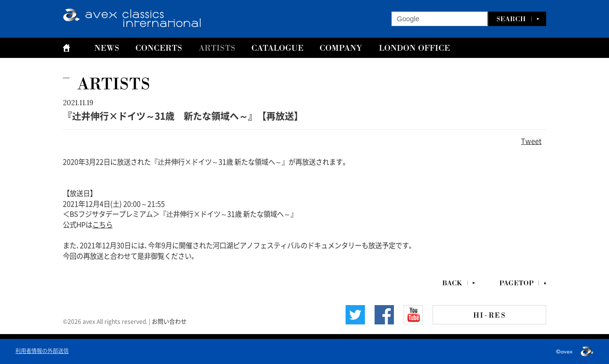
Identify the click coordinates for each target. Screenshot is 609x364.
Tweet (531, 140)
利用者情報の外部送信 (42, 350)
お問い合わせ (169, 321)
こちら (102, 224)
